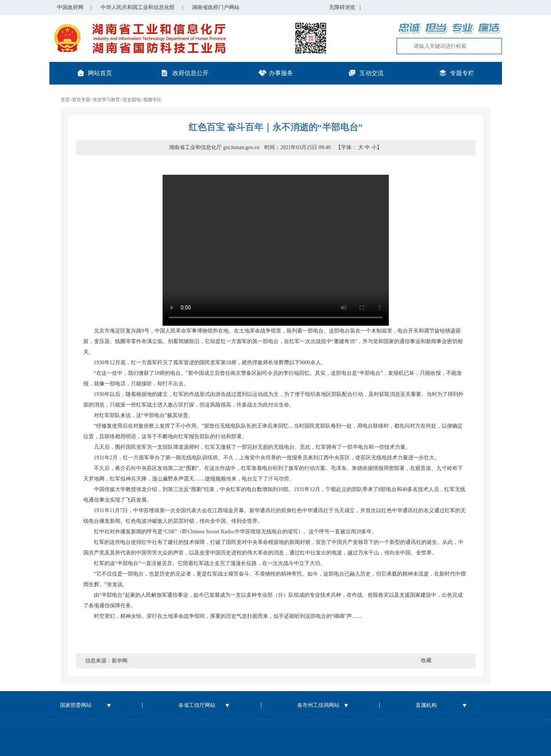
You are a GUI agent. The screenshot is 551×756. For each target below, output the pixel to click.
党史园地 (132, 100)
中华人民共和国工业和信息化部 (138, 7)
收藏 (426, 660)
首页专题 (81, 100)
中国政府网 (70, 7)
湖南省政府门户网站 (216, 7)
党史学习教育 (106, 100)
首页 (65, 100)
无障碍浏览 (345, 7)
